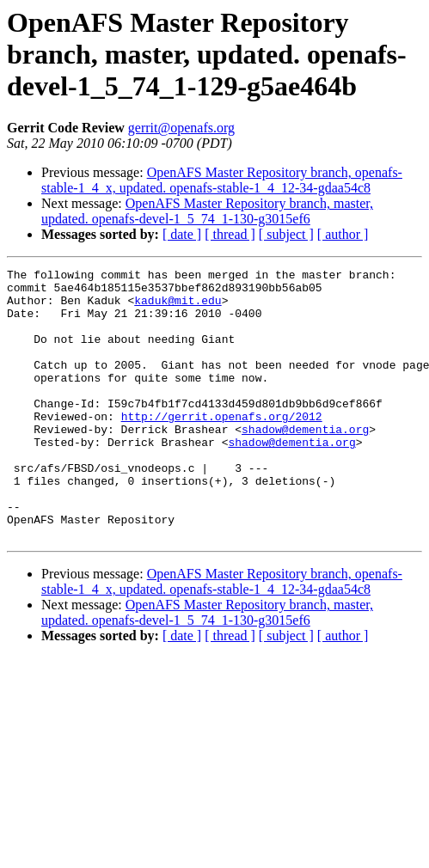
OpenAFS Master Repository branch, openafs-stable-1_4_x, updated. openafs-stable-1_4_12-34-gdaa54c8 (222, 180)
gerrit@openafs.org (181, 128)
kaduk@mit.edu (178, 308)
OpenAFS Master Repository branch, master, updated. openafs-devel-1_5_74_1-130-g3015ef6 (207, 211)
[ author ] (343, 234)
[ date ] (182, 234)
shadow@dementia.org (305, 462)
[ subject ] (286, 234)
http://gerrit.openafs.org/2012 (222, 447)
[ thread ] (230, 234)
